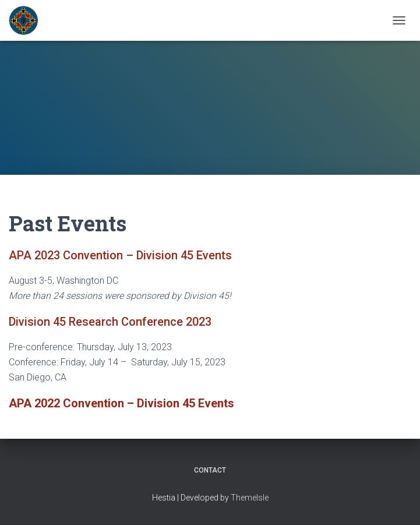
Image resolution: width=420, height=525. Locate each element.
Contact (210, 470)
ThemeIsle (250, 498)
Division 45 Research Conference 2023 (110, 322)
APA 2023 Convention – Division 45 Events (120, 255)
